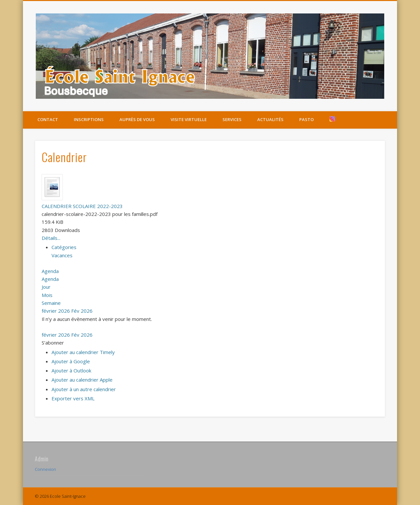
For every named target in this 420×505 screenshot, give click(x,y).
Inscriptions (89, 119)
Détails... (51, 238)
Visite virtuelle (189, 119)
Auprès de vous (137, 119)
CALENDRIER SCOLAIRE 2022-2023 (82, 206)
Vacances (62, 255)
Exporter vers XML (73, 398)
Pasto (306, 119)
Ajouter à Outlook (71, 370)
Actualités (270, 119)
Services (232, 119)
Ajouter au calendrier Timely (83, 352)
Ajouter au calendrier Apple (82, 380)
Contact (48, 119)
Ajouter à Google (71, 361)
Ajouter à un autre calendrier (84, 389)
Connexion (45, 469)
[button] (53, 343)
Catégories (64, 247)
